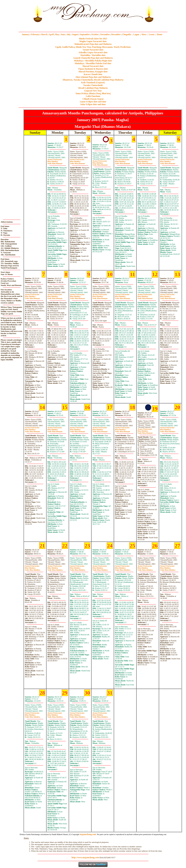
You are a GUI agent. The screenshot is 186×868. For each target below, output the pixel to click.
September (85, 34)
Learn (152, 34)
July (68, 34)
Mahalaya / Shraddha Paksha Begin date (93, 61)
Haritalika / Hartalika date (93, 55)
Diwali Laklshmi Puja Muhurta (93, 88)
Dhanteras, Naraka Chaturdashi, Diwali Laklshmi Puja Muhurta (93, 80)
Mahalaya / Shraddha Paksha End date (93, 63)
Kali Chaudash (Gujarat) (93, 83)
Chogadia (127, 34)
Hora (144, 34)
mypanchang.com (93, 26)
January (26, 34)
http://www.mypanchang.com (85, 857)
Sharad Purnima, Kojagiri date (93, 72)
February (35, 34)
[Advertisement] (20, 12)
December (116, 34)
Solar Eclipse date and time (93, 104)
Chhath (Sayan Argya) (93, 99)
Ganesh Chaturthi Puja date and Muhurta (93, 58)
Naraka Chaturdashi (93, 85)
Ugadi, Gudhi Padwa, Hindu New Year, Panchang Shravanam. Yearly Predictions (93, 47)
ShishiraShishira (168, 431)
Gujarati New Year (93, 91)
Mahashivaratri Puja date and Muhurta (93, 44)
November (105, 34)
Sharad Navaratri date (93, 66)
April (51, 34)
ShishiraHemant (55, 162)
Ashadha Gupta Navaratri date (93, 52)
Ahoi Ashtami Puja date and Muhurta (93, 77)
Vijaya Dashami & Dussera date (93, 69)
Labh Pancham (93, 96)
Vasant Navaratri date (93, 50)
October (95, 34)
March (44, 34)
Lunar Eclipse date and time (93, 102)
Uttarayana (55, 159)
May (57, 34)
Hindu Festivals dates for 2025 (93, 39)
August (75, 34)
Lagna (136, 34)
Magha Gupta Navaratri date (93, 41)
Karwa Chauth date (93, 74)
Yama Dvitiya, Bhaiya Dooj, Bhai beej (93, 93)
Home (160, 34)
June (63, 34)
